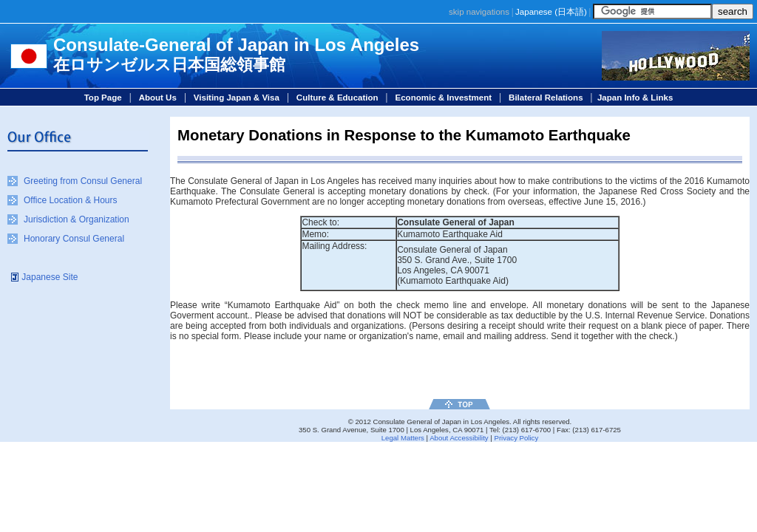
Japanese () (551, 12)
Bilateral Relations (546, 98)
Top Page (103, 98)
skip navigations (479, 12)
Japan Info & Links (635, 98)
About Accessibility (459, 438)
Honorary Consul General (74, 239)
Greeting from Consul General (83, 181)
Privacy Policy (516, 438)
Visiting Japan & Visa (237, 98)
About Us (158, 98)
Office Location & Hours (71, 200)
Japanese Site (50, 277)
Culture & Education (337, 98)
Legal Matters (403, 438)
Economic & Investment (444, 98)
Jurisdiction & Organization (77, 219)
